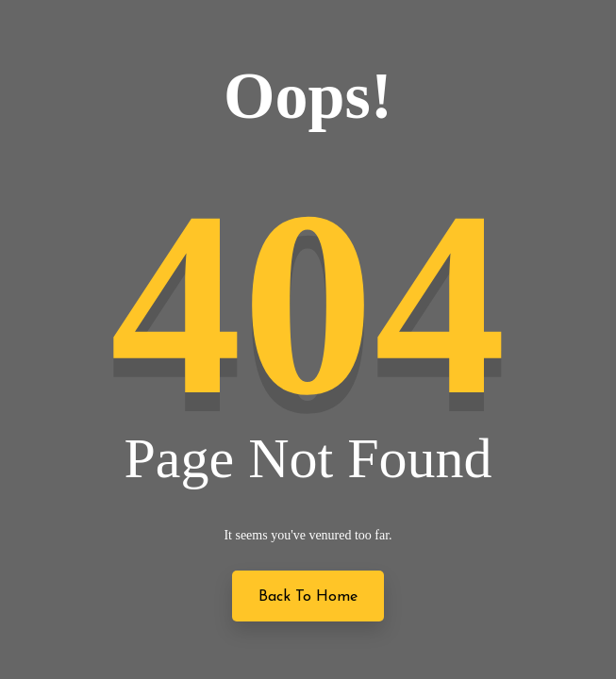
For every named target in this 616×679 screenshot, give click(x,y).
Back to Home (308, 597)
